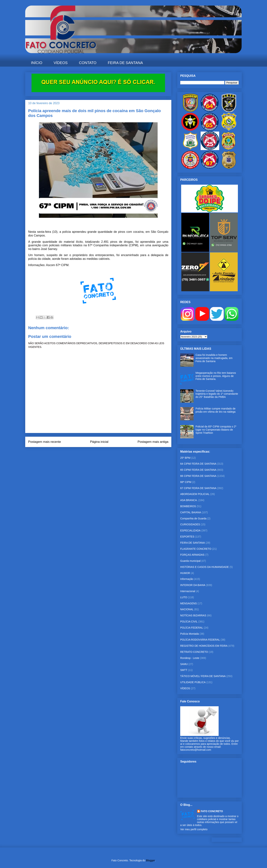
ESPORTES (187, 537)
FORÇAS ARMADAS (192, 555)
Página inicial (99, 442)
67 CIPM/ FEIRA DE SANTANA (198, 488)
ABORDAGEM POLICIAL (195, 494)
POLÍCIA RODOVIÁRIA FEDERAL (200, 640)
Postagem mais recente (44, 442)
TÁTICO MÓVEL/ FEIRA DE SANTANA (203, 676)
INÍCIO (37, 63)
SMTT (184, 670)
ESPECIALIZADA (190, 530)
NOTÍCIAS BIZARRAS (193, 615)
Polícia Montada (189, 634)
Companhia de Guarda (193, 518)
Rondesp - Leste (190, 658)
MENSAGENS (188, 603)
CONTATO (88, 63)
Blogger (150, 860)
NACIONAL (187, 609)
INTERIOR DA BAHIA (193, 585)
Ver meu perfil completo (194, 829)
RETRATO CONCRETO (194, 652)
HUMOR (185, 573)
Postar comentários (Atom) (103, 452)
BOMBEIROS (188, 506)
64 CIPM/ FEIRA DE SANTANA (198, 464)
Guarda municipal (190, 561)
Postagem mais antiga (153, 442)
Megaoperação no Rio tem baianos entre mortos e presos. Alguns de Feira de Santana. (216, 376)
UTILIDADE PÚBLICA (193, 682)
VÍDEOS (61, 63)
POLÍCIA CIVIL (189, 622)
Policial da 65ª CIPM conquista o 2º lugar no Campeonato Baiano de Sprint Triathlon (216, 430)
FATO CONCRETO (212, 811)
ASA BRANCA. (189, 500)
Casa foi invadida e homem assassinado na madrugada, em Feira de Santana (214, 358)
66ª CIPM (186, 482)
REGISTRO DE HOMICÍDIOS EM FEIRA (204, 646)
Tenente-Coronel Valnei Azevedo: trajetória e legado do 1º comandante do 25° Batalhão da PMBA (217, 394)
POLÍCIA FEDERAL (192, 628)
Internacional (188, 591)
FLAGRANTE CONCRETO (196, 549)
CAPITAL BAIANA (191, 512)
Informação (187, 579)
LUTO (184, 597)
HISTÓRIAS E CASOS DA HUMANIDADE (205, 567)
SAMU (184, 664)
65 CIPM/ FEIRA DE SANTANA (198, 470)
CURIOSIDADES (190, 524)
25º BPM (185, 458)
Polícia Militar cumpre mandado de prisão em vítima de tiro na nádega (216, 410)
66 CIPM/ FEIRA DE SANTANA (198, 476)
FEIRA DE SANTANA (125, 63)
